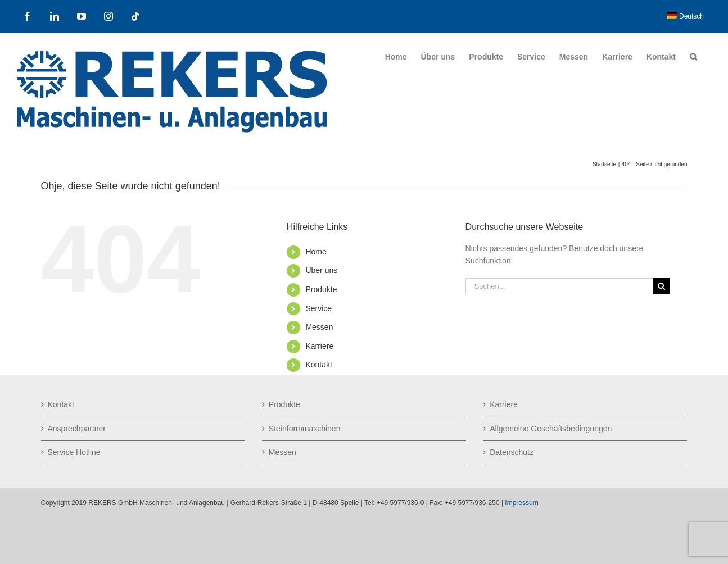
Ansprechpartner (77, 429)
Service (318, 308)
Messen (319, 327)
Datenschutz (512, 452)
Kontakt (318, 365)
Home (316, 252)
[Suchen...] (559, 286)
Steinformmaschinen (305, 429)
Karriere (319, 346)
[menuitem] (685, 16)
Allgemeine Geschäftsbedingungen (551, 429)
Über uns (321, 270)
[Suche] (661, 286)
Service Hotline (74, 452)
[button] (693, 57)
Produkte (321, 289)
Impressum (521, 503)
